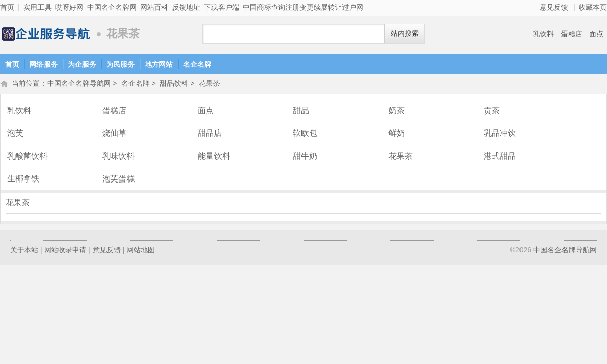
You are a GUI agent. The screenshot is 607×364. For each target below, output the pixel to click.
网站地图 (141, 251)
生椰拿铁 (23, 180)
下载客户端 (222, 7)
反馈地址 (186, 7)
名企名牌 (197, 64)
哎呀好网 (69, 7)
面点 (596, 34)
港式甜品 (500, 157)
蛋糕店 (572, 34)
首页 (7, 7)
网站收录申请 (65, 251)
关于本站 (24, 251)
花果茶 (209, 84)
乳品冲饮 (500, 134)
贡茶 (492, 111)
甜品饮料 (174, 84)
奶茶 (397, 111)
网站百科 (154, 7)
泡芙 (15, 134)
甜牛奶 (305, 157)
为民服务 (120, 64)
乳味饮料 (118, 157)
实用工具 (37, 7)
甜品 (301, 111)
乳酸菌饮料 (27, 157)
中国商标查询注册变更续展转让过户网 (303, 7)
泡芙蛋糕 (118, 180)
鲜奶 (397, 134)
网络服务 (44, 64)
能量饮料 (214, 157)
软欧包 (305, 134)
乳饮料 (543, 34)
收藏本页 (593, 7)
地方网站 (159, 64)
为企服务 (82, 64)
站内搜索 (405, 34)
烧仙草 (114, 134)
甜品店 (210, 134)
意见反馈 (554, 7)
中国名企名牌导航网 (46, 34)
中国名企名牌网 (112, 7)
